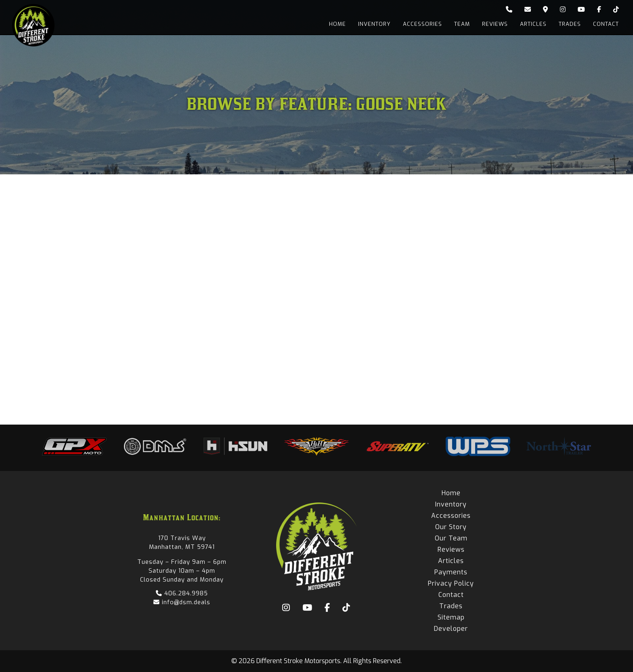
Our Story (451, 527)
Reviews (495, 24)
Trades (570, 24)
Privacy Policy (451, 583)
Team (462, 24)
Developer (451, 629)
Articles (533, 24)
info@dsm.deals (182, 602)
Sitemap (451, 617)
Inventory (374, 24)
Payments (451, 572)
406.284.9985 (182, 593)
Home (337, 24)
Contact (606, 24)
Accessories (422, 24)
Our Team (451, 538)
